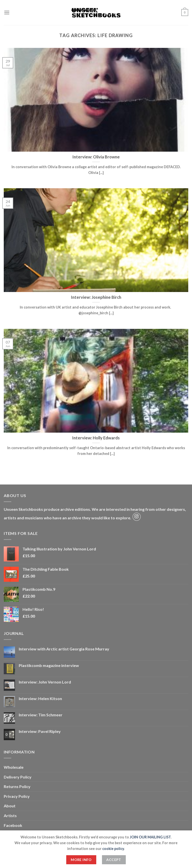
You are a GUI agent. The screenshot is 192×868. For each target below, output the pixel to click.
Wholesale (14, 767)
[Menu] (7, 12)
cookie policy (113, 849)
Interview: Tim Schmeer (41, 715)
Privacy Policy (17, 796)
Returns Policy (17, 786)
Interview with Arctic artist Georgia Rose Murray (64, 649)
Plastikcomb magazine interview (49, 665)
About (10, 806)
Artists (10, 815)
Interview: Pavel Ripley (40, 731)
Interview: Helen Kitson (40, 698)
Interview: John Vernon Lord (45, 682)
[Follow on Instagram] (137, 517)
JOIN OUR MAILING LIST (150, 837)
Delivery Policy (18, 777)
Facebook (13, 825)
